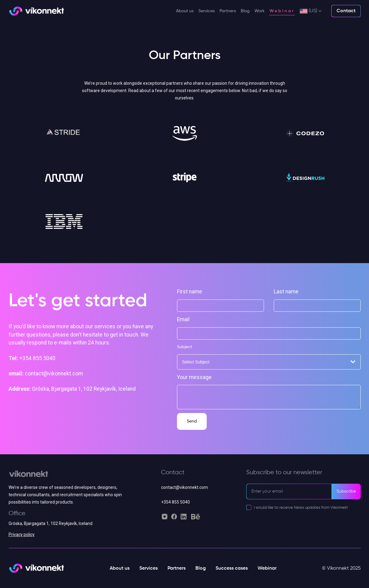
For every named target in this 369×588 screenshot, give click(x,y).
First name (190, 292)
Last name (286, 292)
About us (185, 11)
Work (260, 11)
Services (207, 11)
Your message (194, 377)
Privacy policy (22, 534)
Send (192, 421)
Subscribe (346, 491)
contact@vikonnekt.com (184, 487)
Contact (346, 11)
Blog (245, 11)
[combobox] (269, 362)
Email (183, 319)
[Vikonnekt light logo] (36, 11)
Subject (184, 347)
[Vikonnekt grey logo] (66, 476)
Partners (228, 11)
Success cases (232, 568)
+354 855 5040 (175, 502)
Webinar (282, 11)
